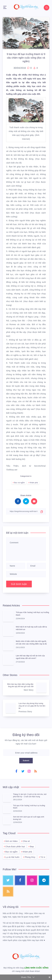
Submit (26, 761)
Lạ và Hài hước (12, 857)
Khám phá (34, 483)
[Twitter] (23, 771)
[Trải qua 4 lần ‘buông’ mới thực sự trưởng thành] (7, 809)
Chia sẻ (26, 841)
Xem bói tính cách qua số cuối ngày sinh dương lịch (29, 818)
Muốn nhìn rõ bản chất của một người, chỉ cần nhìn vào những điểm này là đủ (31, 643)
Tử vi (43, 857)
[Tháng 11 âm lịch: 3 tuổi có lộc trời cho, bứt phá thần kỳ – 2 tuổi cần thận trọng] (7, 798)
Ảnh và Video (11, 841)
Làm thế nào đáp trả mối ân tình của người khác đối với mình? (30, 657)
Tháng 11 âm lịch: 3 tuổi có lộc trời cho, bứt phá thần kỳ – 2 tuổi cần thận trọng (30, 795)
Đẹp (32, 847)
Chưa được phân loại (15, 847)
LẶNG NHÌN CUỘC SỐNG (36, 968)
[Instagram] (29, 771)
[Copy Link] (26, 511)
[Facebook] (16, 771)
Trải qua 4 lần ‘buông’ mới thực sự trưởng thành (32, 614)
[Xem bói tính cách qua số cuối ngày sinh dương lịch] (7, 820)
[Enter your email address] (26, 753)
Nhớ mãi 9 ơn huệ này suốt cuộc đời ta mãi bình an (31, 628)
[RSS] (36, 771)
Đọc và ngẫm (19, 483)
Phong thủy (30, 857)
